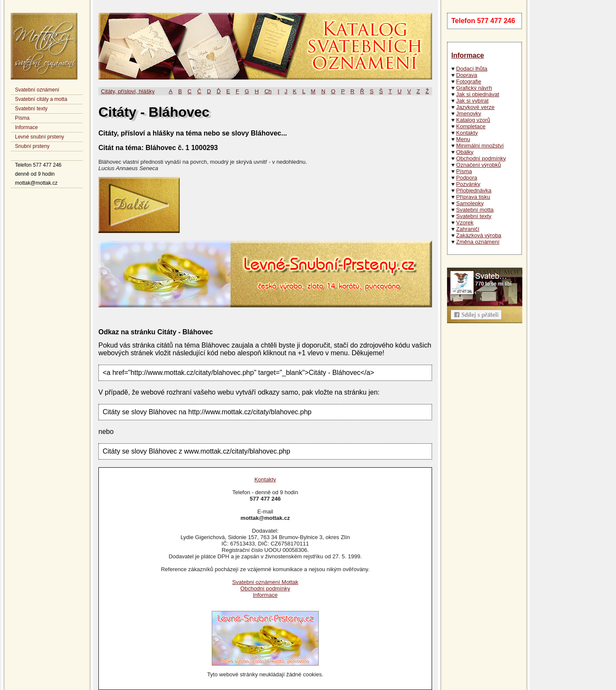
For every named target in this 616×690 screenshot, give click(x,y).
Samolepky (470, 203)
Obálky (465, 152)
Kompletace (471, 126)
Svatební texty (31, 109)
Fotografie (469, 81)
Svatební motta (475, 210)
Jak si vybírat (472, 101)
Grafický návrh (474, 88)
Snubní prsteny (32, 146)
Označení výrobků (478, 165)
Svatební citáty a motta (41, 99)
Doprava (466, 75)
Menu (463, 139)
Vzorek (465, 223)
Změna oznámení (478, 242)
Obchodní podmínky (481, 158)
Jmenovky (469, 114)
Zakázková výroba (479, 235)
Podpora (466, 178)
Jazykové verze (475, 107)
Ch (268, 91)
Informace (26, 127)
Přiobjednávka (474, 190)
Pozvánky (468, 184)
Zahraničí (468, 229)
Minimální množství (480, 146)
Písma (22, 118)
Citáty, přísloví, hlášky (128, 91)
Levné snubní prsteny (40, 137)
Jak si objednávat (477, 94)
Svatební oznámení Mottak (265, 582)
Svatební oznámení (37, 90)
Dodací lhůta (472, 69)
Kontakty (467, 133)
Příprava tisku (473, 197)
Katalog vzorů (473, 120)
